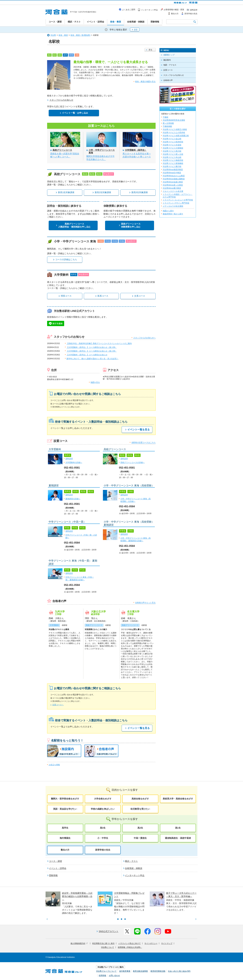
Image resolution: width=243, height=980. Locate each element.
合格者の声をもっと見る (145, 603)
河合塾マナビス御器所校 (173, 160)
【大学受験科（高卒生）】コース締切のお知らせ (87, 355)
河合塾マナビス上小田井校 (174, 133)
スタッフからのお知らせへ (144, 338)
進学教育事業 (125, 971)
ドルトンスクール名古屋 (173, 191)
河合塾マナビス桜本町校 (173, 142)
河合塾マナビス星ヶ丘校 (173, 154)
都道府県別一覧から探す (173, 214)
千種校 (166, 117)
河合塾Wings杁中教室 (172, 173)
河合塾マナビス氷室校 (172, 145)
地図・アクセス (170, 65)
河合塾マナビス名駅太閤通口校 (176, 136)
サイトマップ (167, 943)
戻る (150, 50)
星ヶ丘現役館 (168, 123)
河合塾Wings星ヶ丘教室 (173, 185)
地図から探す (168, 211)
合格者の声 (168, 80)
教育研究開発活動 (158, 971)
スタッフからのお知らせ (174, 75)
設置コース (168, 70)
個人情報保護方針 (79, 943)
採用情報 (102, 976)
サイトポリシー (151, 943)
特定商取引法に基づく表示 (103, 943)
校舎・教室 (63, 35)
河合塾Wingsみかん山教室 (174, 176)
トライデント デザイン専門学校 (176, 203)
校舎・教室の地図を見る (145, 82)
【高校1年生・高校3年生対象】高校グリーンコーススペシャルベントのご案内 (99, 343)
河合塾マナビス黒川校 (172, 151)
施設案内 (167, 60)
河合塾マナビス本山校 (172, 157)
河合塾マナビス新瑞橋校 (173, 163)
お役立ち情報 (54, 765)
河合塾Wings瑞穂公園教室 (174, 179)
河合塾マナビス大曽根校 (173, 148)
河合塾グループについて (106, 971)
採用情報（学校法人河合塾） (130, 947)
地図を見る (95, 382)
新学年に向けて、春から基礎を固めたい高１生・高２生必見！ (93, 359)
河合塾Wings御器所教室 (173, 170)
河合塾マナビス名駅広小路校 (175, 129)
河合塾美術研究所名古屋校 (174, 120)
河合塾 (53, 35)
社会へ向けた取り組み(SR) (179, 971)
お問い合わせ (114, 976)
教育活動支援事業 (140, 971)
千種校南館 (167, 126)
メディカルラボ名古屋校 (173, 206)
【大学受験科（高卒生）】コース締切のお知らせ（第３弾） (92, 347)
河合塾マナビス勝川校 (172, 166)
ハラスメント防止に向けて (130, 943)
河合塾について (108, 947)
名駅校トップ (169, 55)
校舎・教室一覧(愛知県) (80, 35)
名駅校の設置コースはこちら (144, 442)
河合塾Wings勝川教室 (172, 188)
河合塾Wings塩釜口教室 (173, 182)
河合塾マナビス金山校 (172, 139)
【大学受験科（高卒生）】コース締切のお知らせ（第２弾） (92, 351)
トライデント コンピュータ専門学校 (178, 200)
